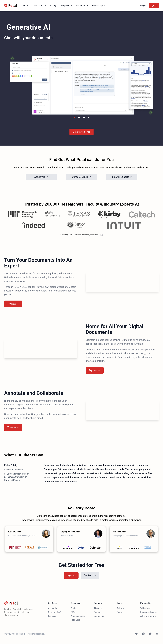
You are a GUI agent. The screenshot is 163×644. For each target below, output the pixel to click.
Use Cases (40, 5)
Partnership (99, 5)
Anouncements (78, 616)
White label (145, 608)
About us (98, 608)
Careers (97, 612)
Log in (143, 5)
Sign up (154, 5)
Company (66, 5)
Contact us (99, 616)
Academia (52, 608)
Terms (120, 612)
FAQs (73, 612)
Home (26, 5)
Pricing (53, 5)
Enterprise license (149, 612)
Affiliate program (148, 616)
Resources (82, 5)
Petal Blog (75, 620)
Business (52, 616)
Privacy (120, 608)
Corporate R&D (54, 612)
